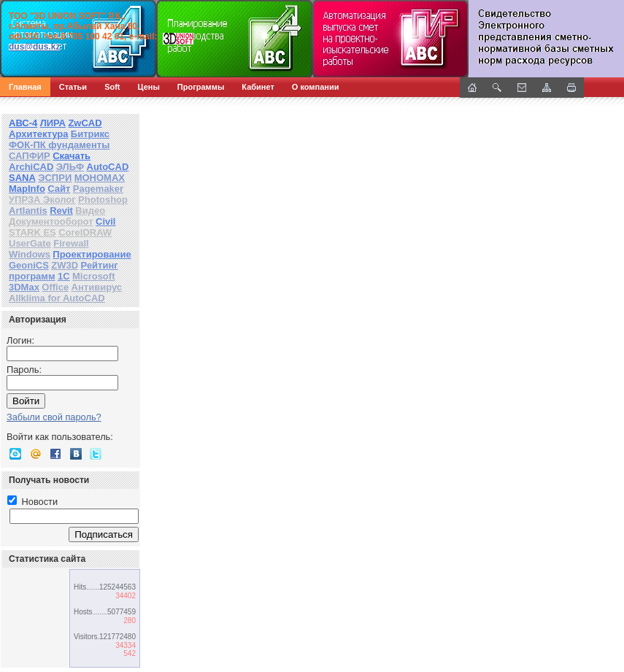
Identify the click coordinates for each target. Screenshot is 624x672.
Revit (61, 211)
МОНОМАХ (100, 178)
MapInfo (27, 189)
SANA (22, 178)
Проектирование (92, 254)
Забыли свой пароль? (54, 417)
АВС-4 (23, 123)
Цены (149, 87)
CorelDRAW (85, 232)
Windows (30, 254)
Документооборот (51, 221)
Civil (105, 221)
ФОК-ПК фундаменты (59, 145)
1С (64, 276)
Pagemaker (98, 189)
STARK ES (32, 232)
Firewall (71, 243)
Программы (201, 87)
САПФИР (30, 156)
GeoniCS (29, 265)
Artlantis (28, 211)
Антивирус (97, 287)
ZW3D (65, 265)
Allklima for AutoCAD (57, 298)
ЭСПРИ (55, 178)
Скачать (72, 156)
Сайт (59, 189)
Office (55, 287)
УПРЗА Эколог (42, 200)
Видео (90, 211)
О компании (316, 87)
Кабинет (258, 87)
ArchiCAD (31, 167)
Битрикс (90, 134)
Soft (112, 87)
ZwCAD (85, 123)
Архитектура (38, 134)
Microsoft (94, 276)
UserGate (30, 243)
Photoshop (103, 200)
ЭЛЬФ (70, 167)
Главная (25, 87)
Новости (32, 502)
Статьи (73, 87)
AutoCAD (108, 167)
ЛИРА (53, 123)
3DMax (24, 287)
